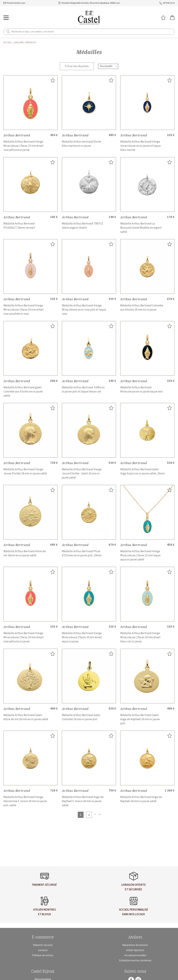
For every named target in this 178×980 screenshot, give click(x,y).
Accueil (7, 43)
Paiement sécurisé (43, 945)
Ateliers (135, 937)
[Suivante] (95, 814)
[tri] (108, 66)
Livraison (43, 950)
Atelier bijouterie (135, 950)
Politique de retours (43, 955)
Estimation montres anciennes (135, 961)
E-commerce (43, 937)
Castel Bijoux (43, 971)
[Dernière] (100, 814)
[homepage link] (89, 17)
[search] (8, 32)
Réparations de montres (135, 945)
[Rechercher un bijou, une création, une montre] (91, 32)
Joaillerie (19, 43)
